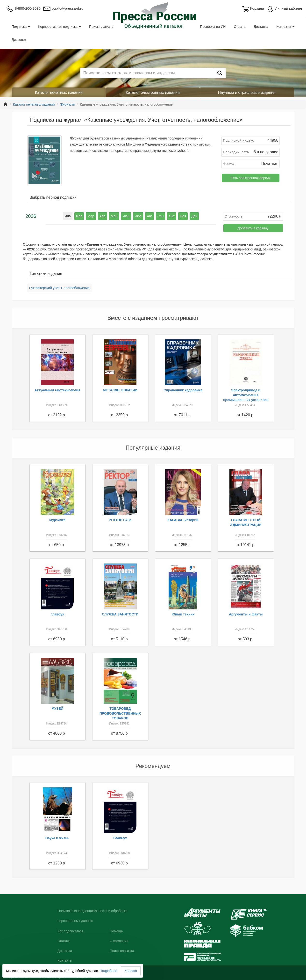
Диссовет (19, 40)
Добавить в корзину (253, 228)
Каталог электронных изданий (153, 92)
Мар (91, 216)
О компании (119, 941)
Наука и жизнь (57, 838)
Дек (194, 216)
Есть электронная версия (251, 178)
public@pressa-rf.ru (63, 8)
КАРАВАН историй (183, 520)
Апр (103, 216)
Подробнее (109, 971)
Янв (68, 216)
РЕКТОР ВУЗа (120, 520)
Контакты (285, 27)
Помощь (116, 931)
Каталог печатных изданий (59, 92)
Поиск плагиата (101, 27)
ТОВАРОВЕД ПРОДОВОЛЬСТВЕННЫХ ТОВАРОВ (120, 713)
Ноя (183, 216)
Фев (79, 216)
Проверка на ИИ (213, 27)
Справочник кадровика (183, 390)
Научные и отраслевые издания (247, 92)
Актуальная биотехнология (57, 390)
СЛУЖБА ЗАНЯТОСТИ (120, 614)
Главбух (57, 614)
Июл (138, 216)
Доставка (261, 27)
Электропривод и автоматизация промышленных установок (246, 395)
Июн (126, 216)
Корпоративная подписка (60, 27)
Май (114, 216)
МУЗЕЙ (57, 709)
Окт (172, 216)
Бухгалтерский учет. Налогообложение (60, 288)
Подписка (21, 27)
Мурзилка (57, 520)
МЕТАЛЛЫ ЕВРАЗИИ (120, 390)
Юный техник (183, 614)
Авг (149, 216)
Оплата (240, 27)
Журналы (67, 104)
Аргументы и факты (246, 614)
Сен (161, 216)
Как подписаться (70, 931)
